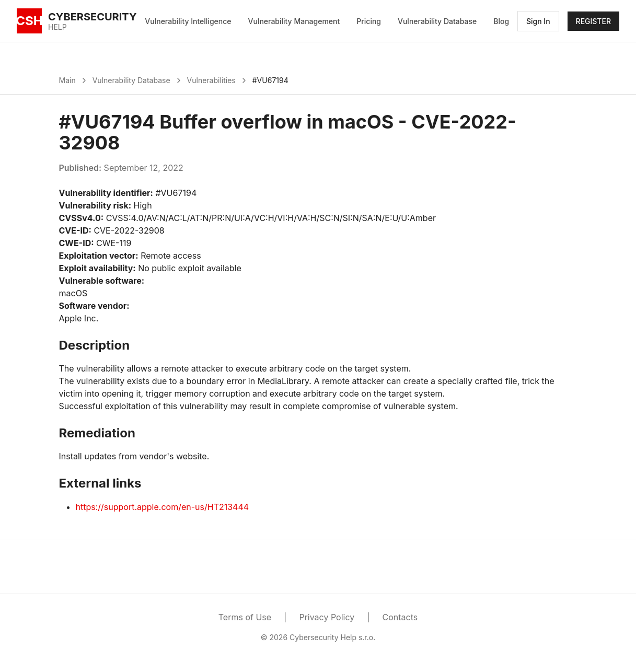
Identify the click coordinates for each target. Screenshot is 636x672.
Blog (501, 21)
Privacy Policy (327, 617)
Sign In (538, 21)
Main (67, 80)
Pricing (369, 21)
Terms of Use (245, 617)
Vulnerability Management (294, 21)
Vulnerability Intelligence (188, 21)
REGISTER (593, 21)
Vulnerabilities (211, 80)
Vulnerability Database (437, 21)
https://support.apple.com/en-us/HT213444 (163, 507)
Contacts (400, 617)
